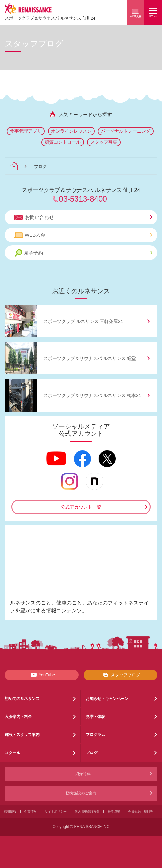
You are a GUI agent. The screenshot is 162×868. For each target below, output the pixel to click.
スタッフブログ (120, 675)
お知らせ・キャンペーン (107, 699)
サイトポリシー (56, 811)
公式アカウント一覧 (81, 507)
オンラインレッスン (71, 131)
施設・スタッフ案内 (22, 735)
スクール (13, 753)
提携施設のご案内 (81, 793)
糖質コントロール (63, 142)
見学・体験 (95, 717)
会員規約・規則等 (140, 811)
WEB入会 (83, 235)
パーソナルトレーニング (126, 131)
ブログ (92, 753)
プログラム (95, 735)
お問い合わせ (83, 217)
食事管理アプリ (26, 131)
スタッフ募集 (104, 142)
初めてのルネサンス (22, 699)
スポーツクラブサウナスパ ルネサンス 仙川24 (50, 18)
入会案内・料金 (18, 717)
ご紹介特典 (81, 774)
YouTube (42, 675)
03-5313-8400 (83, 199)
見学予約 (83, 253)
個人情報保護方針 (87, 811)
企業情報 (30, 811)
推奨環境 (114, 811)
